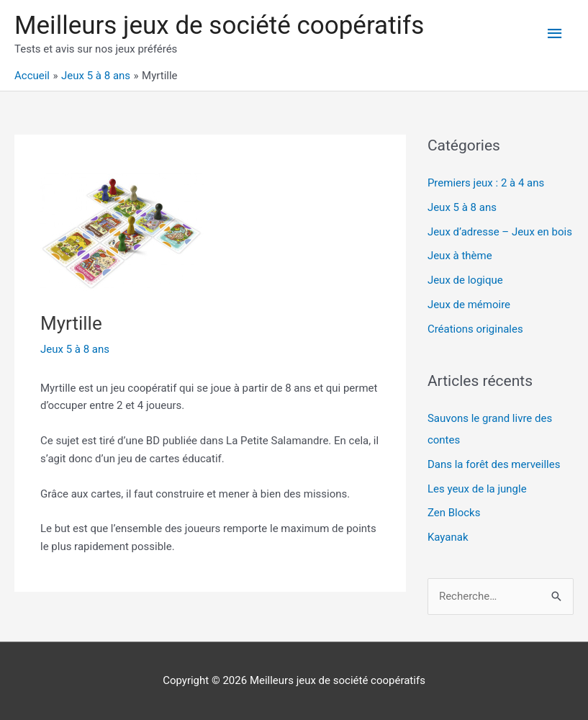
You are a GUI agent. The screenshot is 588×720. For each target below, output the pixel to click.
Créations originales (475, 329)
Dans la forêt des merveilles (494, 464)
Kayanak (448, 537)
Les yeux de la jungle (477, 489)
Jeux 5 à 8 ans (75, 349)
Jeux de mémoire (469, 305)
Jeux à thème (460, 256)
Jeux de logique (465, 280)
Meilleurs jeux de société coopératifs (219, 26)
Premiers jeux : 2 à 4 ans (486, 183)
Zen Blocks (454, 513)
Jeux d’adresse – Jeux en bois (500, 232)
